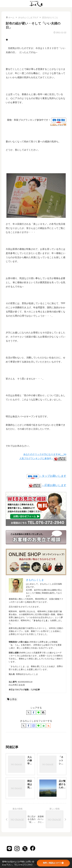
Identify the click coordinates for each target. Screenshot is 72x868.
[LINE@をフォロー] (39, 726)
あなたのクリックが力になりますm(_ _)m (45, 454)
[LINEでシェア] (39, 712)
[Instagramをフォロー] (33, 726)
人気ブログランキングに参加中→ (43, 458)
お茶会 (12, 699)
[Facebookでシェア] (33, 712)
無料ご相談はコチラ (53, 863)
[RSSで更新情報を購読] (49, 726)
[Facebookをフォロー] (28, 726)
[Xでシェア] (28, 712)
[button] (44, 712)
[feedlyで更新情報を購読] (44, 726)
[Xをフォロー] (23, 726)
